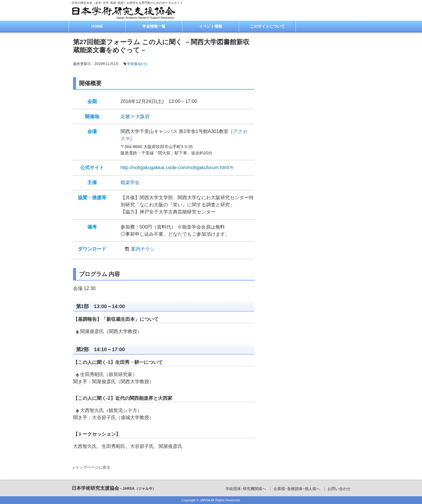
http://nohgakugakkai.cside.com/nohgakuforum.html (175, 168)
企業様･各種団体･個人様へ (297, 489)
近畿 (125, 117)
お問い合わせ (339, 489)
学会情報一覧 (154, 26)
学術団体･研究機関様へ (246, 489)
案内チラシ (143, 249)
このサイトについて (267, 26)
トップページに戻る (93, 467)
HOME (97, 26)
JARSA (205, 500)
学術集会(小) (137, 64)
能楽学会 (130, 182)
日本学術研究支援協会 (114, 488)
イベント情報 (211, 26)
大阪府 (143, 117)
